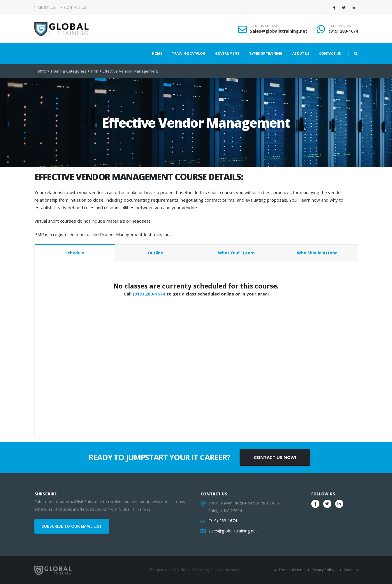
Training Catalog (189, 53)
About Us (45, 7)
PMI (94, 71)
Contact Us (73, 7)
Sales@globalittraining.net (278, 31)
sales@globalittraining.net (232, 531)
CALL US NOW (340, 26)
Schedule (75, 253)
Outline (155, 253)
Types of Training (266, 53)
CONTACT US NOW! (275, 457)
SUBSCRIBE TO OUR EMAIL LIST (72, 526)
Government (227, 53)
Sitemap (351, 570)
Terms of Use (292, 570)
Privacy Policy (324, 570)
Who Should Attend (317, 253)
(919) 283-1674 (343, 31)
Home (157, 53)
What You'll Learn (236, 253)
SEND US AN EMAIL (265, 26)
